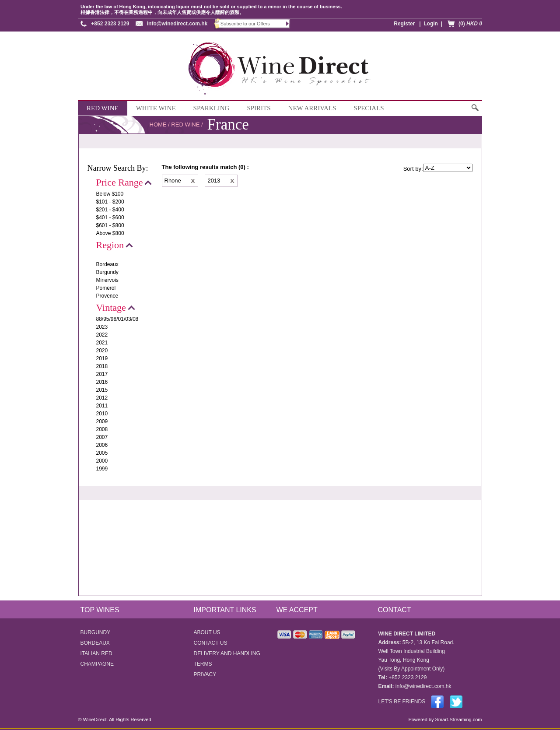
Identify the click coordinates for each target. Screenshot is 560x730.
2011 (102, 406)
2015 (102, 390)
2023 (102, 327)
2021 (102, 343)
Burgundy (107, 272)
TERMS (203, 664)
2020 (102, 351)
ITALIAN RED (96, 653)
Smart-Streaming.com (458, 719)
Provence (107, 296)
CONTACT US (211, 643)
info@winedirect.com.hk (177, 24)
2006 (102, 445)
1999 (102, 469)
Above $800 (110, 233)
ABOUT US (207, 632)
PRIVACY (205, 674)
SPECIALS (369, 108)
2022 (102, 335)
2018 (102, 366)
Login (431, 24)
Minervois (107, 280)
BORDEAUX (95, 643)
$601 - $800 (110, 225)
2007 (102, 437)
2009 (102, 421)
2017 (102, 374)
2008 (102, 429)
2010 (102, 414)
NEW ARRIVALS (312, 108)
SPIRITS (259, 108)
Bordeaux (107, 264)
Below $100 (110, 194)
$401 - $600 (110, 218)
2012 (102, 398)
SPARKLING (212, 108)
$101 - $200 (110, 202)
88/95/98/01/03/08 (117, 319)
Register (404, 24)
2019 (102, 358)
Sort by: (413, 169)
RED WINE (103, 108)
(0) (470, 24)
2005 (102, 453)
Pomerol (106, 288)
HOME (158, 125)
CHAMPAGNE (97, 664)
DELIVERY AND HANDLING (227, 653)
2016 (102, 382)
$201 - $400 (110, 210)
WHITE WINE (156, 108)
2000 (102, 461)
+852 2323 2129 (110, 24)
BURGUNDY (96, 632)
